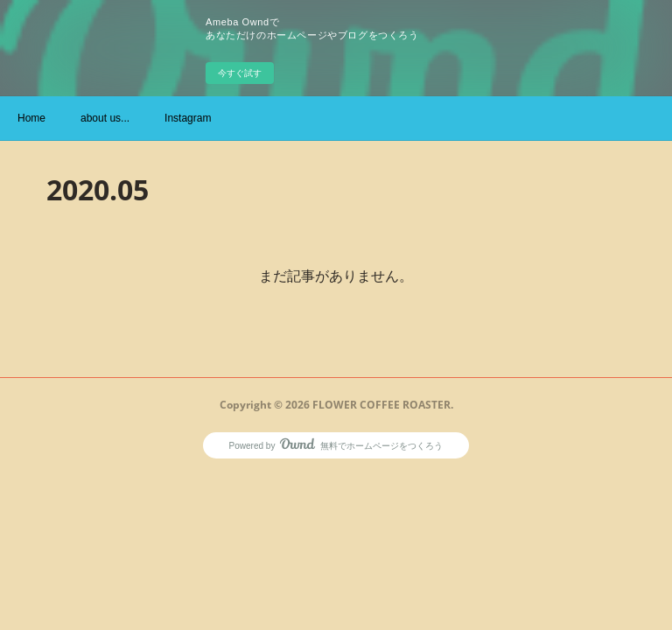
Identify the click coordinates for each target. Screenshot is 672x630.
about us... (105, 118)
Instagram (188, 118)
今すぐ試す (240, 73)
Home (31, 118)
